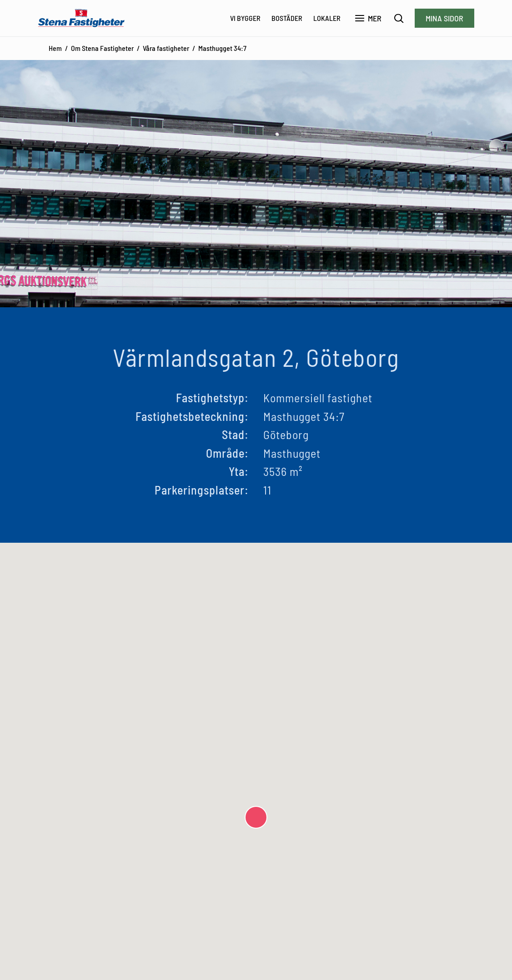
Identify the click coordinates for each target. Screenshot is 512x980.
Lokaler (327, 18)
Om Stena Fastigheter (102, 48)
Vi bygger (245, 18)
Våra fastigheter (166, 48)
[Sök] (399, 18)
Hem (55, 48)
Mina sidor (444, 18)
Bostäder (287, 18)
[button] (256, 817)
